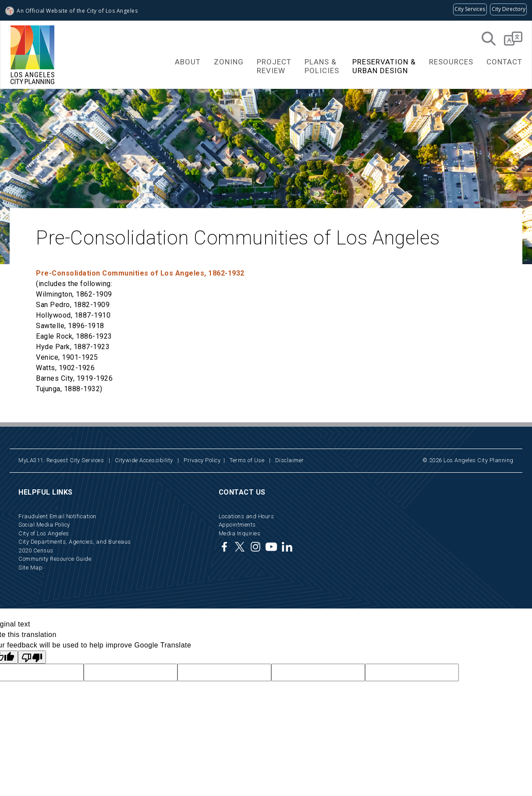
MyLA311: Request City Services (61, 460)
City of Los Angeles (44, 533)
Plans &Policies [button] (322, 66)
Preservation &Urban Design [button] (384, 66)
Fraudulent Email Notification (57, 516)
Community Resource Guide (55, 559)
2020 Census (36, 550)
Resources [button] (451, 62)
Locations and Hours (246, 516)
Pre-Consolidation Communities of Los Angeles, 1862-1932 (140, 273)
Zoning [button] (229, 62)
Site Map (30, 568)
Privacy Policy (202, 460)
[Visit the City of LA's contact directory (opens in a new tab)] (508, 9)
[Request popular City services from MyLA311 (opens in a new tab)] (470, 9)
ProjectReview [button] (274, 66)
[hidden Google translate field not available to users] (131, 672)
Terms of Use (247, 460)
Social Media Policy (44, 525)
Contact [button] (504, 62)
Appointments (237, 525)
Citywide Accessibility (144, 460)
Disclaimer (290, 460)
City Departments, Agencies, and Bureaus (75, 542)
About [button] (188, 62)
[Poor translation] (32, 657)
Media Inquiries (240, 533)
